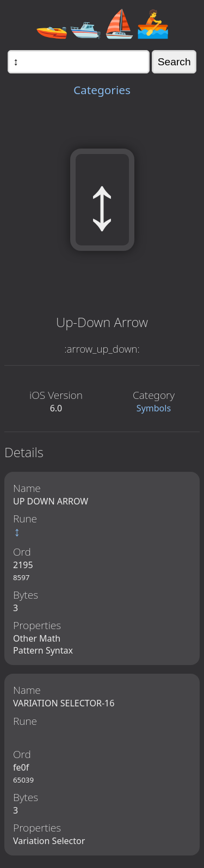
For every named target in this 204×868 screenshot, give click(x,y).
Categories (102, 90)
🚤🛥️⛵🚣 (102, 23)
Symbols (154, 408)
